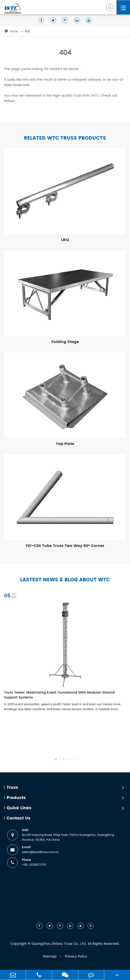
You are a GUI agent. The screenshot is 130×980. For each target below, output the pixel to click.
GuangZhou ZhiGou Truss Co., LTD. (59, 944)
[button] (56, 759)
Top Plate (65, 444)
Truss (12, 788)
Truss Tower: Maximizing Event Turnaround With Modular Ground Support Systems (59, 695)
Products (16, 798)
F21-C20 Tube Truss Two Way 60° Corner (65, 546)
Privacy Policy (76, 956)
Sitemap (50, 956)
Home (14, 32)
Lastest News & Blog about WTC (65, 580)
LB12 (65, 240)
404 (27, 32)
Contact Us (18, 818)
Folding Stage (65, 342)
